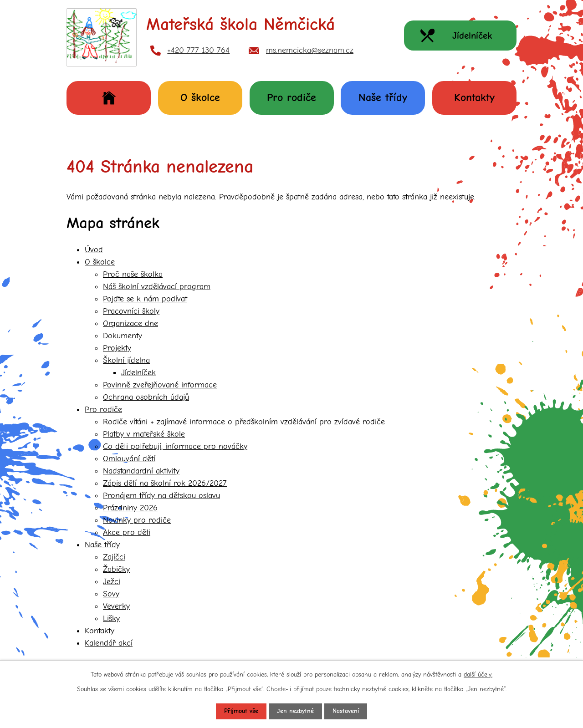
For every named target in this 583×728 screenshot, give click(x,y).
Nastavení (346, 711)
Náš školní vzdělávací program (157, 287)
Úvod (109, 98)
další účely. (478, 675)
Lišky (111, 619)
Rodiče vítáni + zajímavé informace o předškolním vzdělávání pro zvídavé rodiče (244, 422)
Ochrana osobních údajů (146, 397)
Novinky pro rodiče (137, 520)
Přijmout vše (241, 711)
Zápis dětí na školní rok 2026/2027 (165, 483)
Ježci (112, 582)
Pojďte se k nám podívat (145, 299)
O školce (200, 97)
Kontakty (474, 97)
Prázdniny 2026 (130, 508)
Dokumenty (123, 336)
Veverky (116, 606)
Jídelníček (138, 373)
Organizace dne (130, 323)
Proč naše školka (133, 274)
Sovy (111, 594)
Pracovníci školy (131, 311)
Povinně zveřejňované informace (160, 385)
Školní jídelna (126, 360)
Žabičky (116, 569)
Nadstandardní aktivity (141, 471)
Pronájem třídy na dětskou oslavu (161, 496)
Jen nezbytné (295, 711)
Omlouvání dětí (129, 459)
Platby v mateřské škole (144, 434)
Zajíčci (114, 557)
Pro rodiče (291, 97)
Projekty (117, 348)
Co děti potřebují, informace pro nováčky (175, 446)
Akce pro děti (127, 532)
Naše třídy (383, 97)
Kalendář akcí (109, 643)
